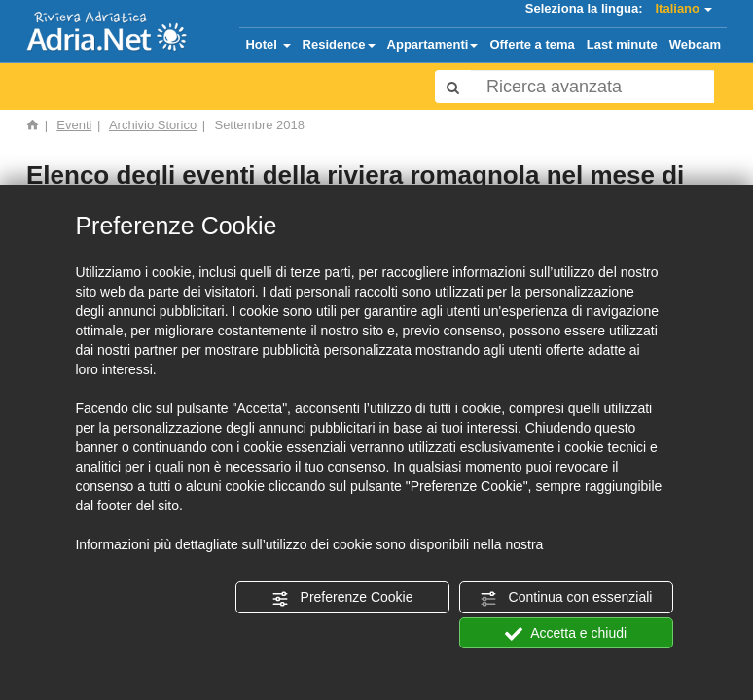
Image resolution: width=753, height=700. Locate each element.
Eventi (74, 125)
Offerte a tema (532, 44)
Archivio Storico (153, 125)
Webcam (695, 44)
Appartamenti (433, 44)
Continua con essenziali (566, 598)
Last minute (622, 44)
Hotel (268, 44)
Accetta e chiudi (566, 634)
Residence (339, 44)
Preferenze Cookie (342, 598)
